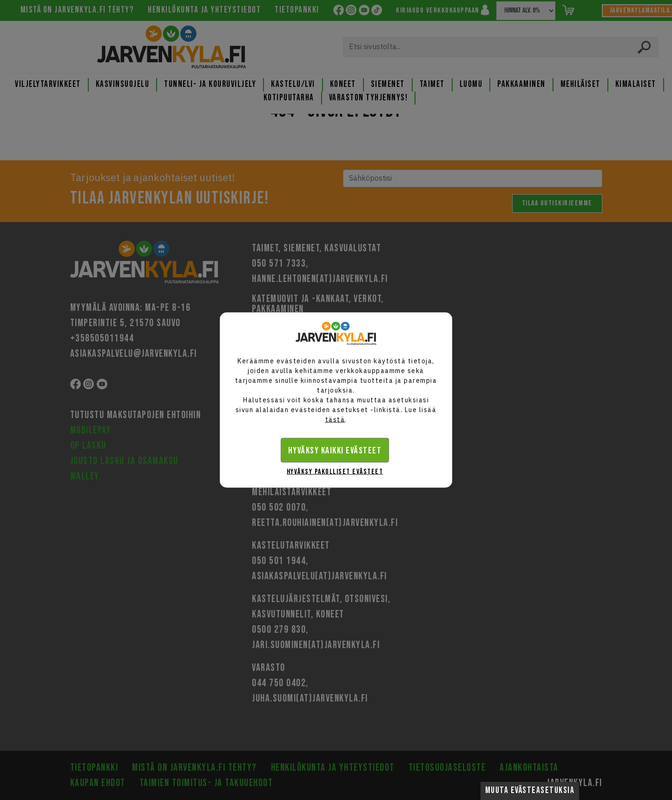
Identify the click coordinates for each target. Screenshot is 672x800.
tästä (335, 420)
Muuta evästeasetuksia (530, 790)
